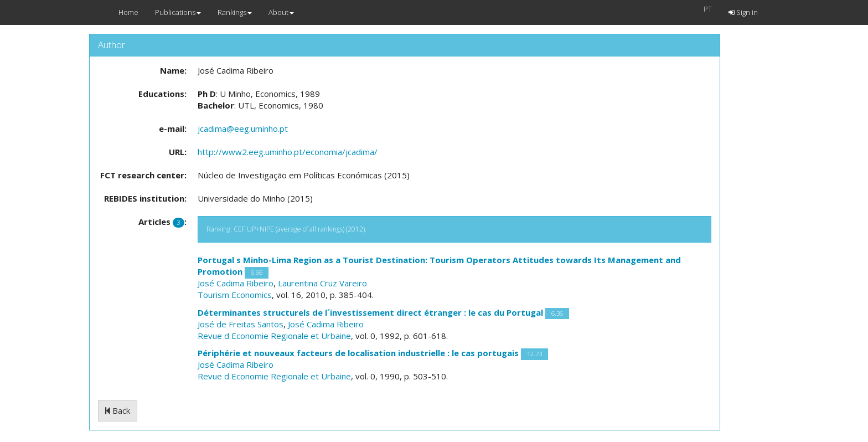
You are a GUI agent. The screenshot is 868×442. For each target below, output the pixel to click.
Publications (178, 12)
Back (118, 410)
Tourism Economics (235, 295)
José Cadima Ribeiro (236, 283)
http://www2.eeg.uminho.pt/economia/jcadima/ (288, 152)
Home (128, 12)
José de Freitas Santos (241, 324)
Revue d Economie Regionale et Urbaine (274, 336)
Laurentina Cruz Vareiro (322, 283)
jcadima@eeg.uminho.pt (243, 129)
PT (708, 9)
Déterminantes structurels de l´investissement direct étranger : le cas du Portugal (370, 312)
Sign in (743, 12)
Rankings (235, 12)
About (281, 12)
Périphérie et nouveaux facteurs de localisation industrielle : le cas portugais (358, 353)
